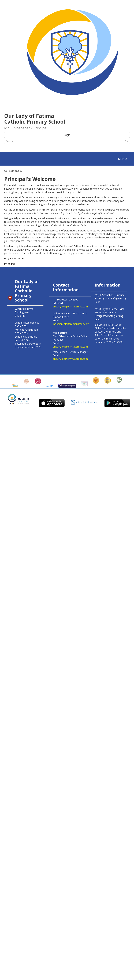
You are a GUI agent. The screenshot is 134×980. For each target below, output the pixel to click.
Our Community (13, 171)
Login (67, 135)
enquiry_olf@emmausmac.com (70, 306)
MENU (123, 160)
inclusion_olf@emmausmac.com (71, 324)
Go (126, 141)
